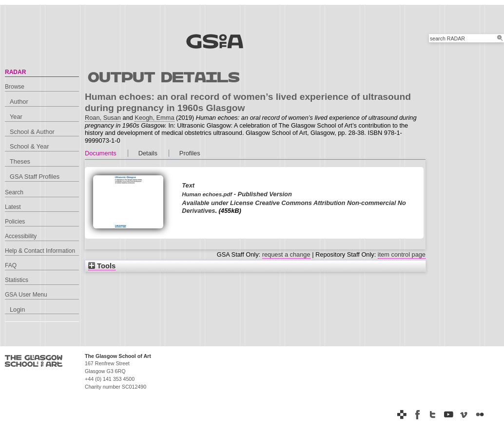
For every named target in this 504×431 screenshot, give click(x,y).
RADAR (15, 72)
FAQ (11, 265)
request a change (286, 254)
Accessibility (21, 236)
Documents (101, 153)
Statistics (17, 280)
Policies (15, 222)
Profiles (190, 153)
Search (14, 192)
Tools (102, 266)
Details (148, 153)
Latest (13, 207)
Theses (20, 161)
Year (16, 117)
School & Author (32, 132)
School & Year (29, 146)
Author (19, 102)
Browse (15, 87)
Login (17, 309)
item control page (402, 254)
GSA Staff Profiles (35, 177)
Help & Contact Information (40, 251)
